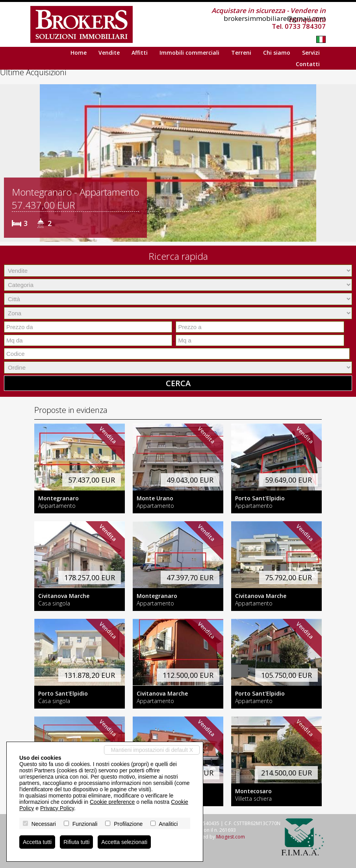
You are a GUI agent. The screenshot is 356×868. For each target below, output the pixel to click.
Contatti (308, 64)
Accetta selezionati (124, 842)
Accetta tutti (37, 842)
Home (79, 53)
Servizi (311, 53)
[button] (7, 163)
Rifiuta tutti (76, 842)
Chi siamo (277, 53)
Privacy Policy (57, 808)
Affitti (140, 53)
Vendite (109, 53)
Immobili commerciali (189, 53)
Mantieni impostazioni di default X (152, 750)
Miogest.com (231, 837)
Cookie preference (112, 802)
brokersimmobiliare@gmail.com (275, 18)
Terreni (241, 53)
